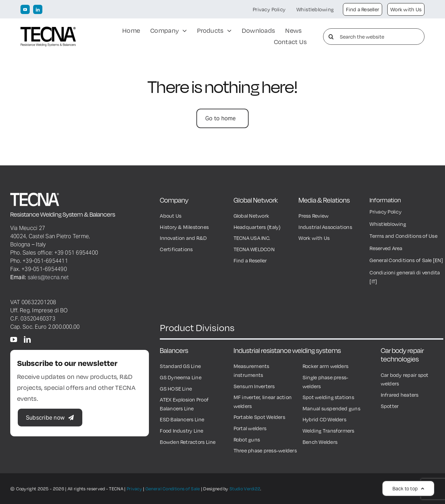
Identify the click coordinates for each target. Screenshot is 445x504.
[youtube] (25, 9)
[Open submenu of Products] (228, 31)
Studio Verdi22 (245, 489)
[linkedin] (38, 9)
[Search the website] (374, 37)
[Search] (331, 37)
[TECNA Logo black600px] (48, 30)
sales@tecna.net (48, 277)
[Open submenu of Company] (183, 31)
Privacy (134, 489)
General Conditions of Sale (173, 489)
